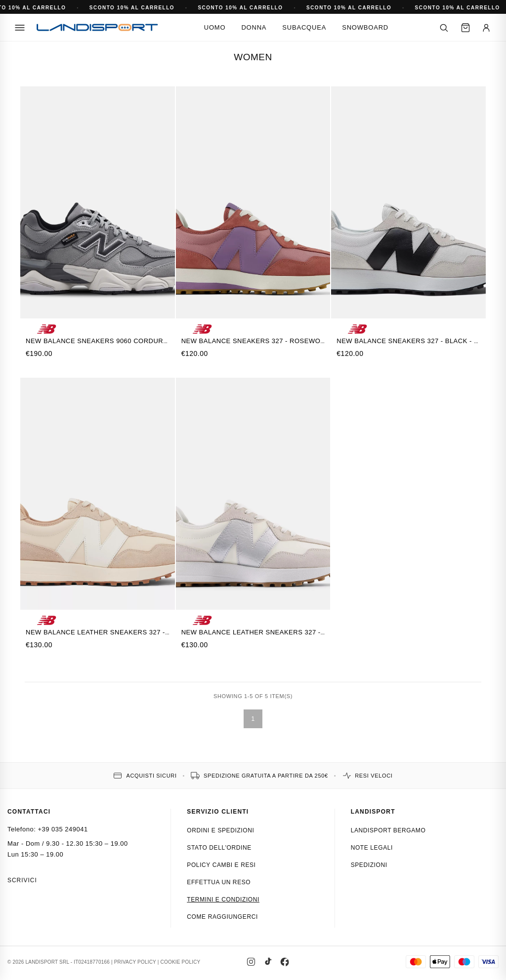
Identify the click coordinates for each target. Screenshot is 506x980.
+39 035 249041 (63, 829)
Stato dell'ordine (219, 848)
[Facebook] (285, 962)
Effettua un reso (219, 882)
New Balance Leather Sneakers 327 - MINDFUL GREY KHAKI (133, 632)
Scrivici (22, 880)
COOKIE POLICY (181, 962)
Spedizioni (369, 865)
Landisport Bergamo (388, 830)
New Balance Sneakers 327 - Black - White (416, 341)
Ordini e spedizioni (220, 830)
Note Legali (372, 848)
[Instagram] (251, 962)
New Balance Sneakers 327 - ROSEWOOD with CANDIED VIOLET (295, 341)
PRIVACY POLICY (135, 962)
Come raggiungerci (222, 917)
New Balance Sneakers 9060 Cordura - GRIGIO (112, 341)
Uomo (215, 27)
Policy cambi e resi (221, 865)
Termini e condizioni (223, 900)
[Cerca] (444, 28)
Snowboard (365, 27)
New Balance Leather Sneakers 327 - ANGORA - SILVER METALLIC (299, 632)
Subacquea (304, 27)
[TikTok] (268, 962)
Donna (254, 27)
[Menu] (20, 28)
